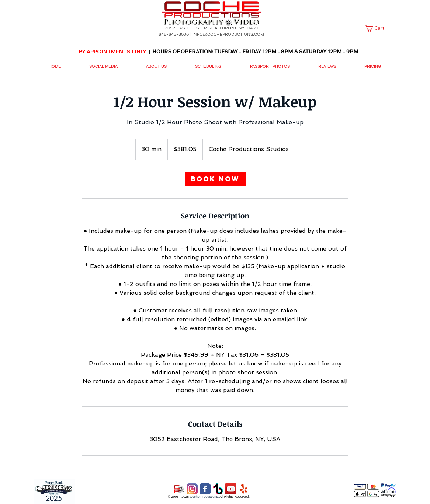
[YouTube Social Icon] (231, 489)
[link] (379, 28)
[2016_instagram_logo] (192, 489)
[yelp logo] (244, 489)
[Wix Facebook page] (205, 489)
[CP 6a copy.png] (179, 489)
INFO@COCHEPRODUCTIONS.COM (228, 34)
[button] (103, 69)
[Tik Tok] (218, 489)
